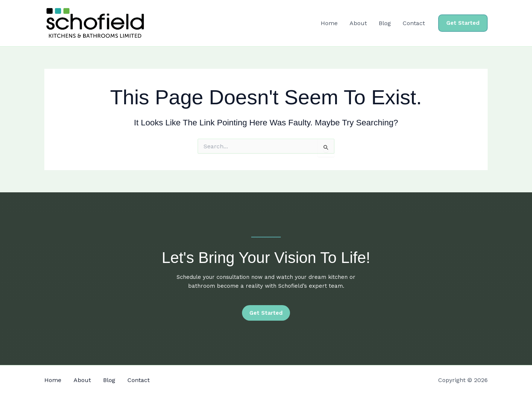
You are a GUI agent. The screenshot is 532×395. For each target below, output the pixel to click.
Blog (385, 23)
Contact (414, 23)
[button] (463, 23)
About (358, 23)
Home (329, 23)
